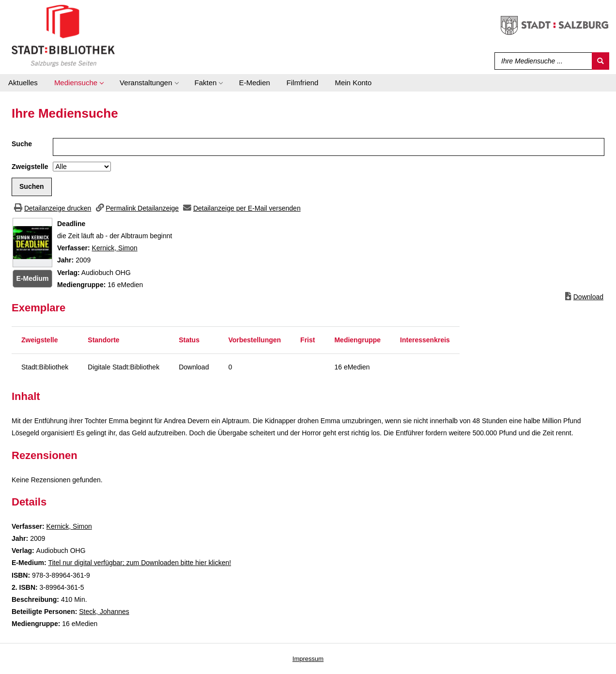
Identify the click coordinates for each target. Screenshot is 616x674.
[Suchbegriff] (541, 61)
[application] (79, 83)
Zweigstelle (30, 167)
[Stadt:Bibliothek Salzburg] (63, 35)
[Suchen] (601, 61)
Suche (22, 144)
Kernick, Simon (115, 248)
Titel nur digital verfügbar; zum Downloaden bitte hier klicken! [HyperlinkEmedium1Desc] (139, 563)
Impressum (308, 659)
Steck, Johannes (104, 612)
